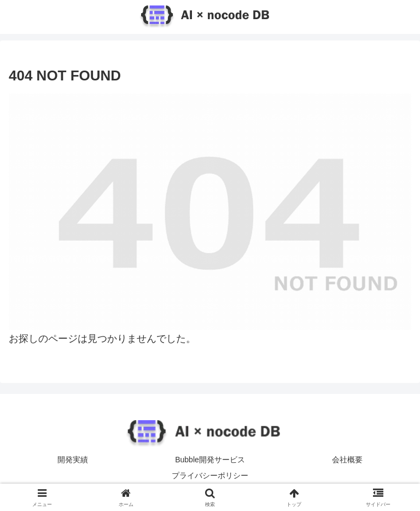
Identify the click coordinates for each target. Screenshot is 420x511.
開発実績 (73, 460)
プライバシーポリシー (210, 475)
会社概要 (347, 460)
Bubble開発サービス (210, 460)
